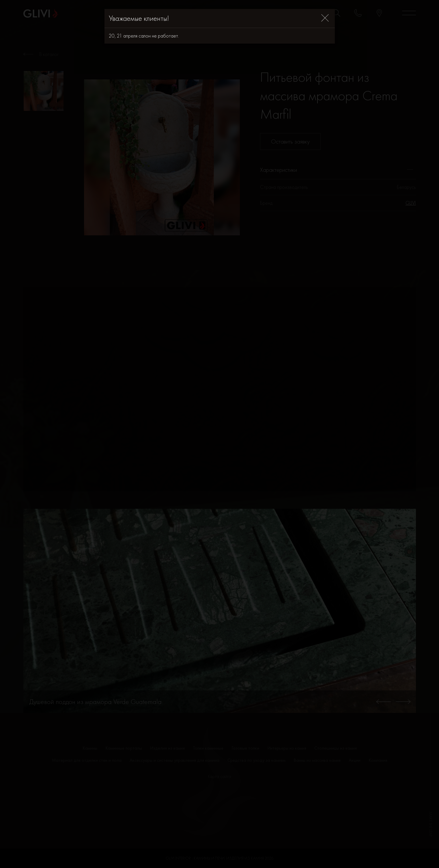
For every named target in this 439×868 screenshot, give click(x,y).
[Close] (325, 18)
